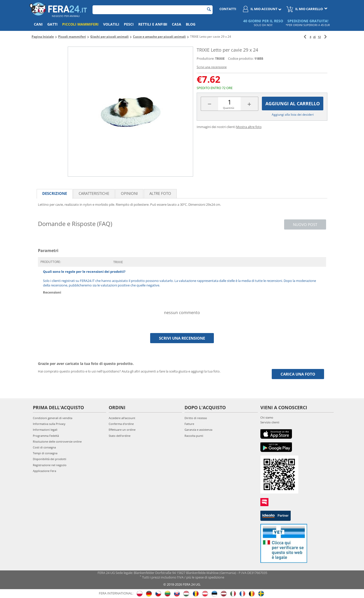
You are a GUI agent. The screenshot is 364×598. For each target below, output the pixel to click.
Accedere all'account (122, 418)
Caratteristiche (94, 193)
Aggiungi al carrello (293, 104)
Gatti (52, 24)
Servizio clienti (270, 422)
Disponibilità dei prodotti (50, 459)
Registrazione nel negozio (50, 465)
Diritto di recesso (196, 418)
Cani (38, 24)
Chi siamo (267, 417)
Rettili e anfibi (153, 24)
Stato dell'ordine (120, 436)
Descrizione (55, 193)
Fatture (189, 424)
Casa (177, 24)
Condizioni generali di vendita (53, 418)
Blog (191, 24)
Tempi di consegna (45, 453)
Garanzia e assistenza (198, 430)
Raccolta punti (194, 436)
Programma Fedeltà (46, 436)
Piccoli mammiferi (80, 24)
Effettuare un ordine (122, 430)
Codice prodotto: (241, 58)
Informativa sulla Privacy (49, 424)
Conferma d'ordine (121, 424)
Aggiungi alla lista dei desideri (293, 115)
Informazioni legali (45, 430)
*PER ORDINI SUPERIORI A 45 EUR (308, 25)
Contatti (228, 9)
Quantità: (229, 108)
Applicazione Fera (44, 471)
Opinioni (129, 193)
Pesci (129, 24)
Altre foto (160, 193)
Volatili (111, 24)
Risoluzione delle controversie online (57, 441)
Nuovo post (305, 224)
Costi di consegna (44, 447)
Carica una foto (298, 374)
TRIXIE (220, 59)
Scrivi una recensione (212, 67)
